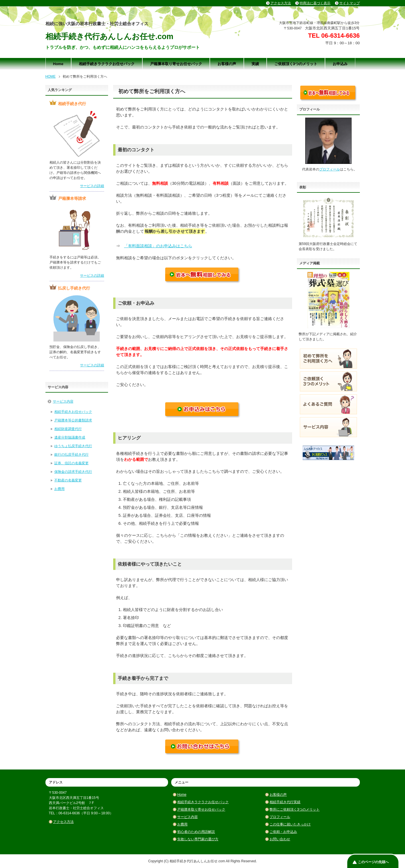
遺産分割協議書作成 (70, 437)
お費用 (59, 489)
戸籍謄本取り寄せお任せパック (176, 64)
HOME (51, 77)
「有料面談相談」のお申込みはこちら (158, 246)
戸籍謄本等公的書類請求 (73, 420)
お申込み (340, 64)
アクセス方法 (63, 822)
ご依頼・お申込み (283, 832)
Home (58, 64)
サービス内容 (63, 401)
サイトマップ (350, 3)
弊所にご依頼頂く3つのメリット (295, 809)
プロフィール (330, 169)
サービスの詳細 (92, 186)
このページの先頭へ (373, 862)
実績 (255, 64)
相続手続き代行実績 (285, 802)
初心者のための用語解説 (196, 832)
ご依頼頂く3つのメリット (296, 64)
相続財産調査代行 (68, 429)
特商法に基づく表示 (315, 3)
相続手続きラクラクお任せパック (107, 64)
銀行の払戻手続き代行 (71, 455)
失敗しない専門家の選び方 (198, 839)
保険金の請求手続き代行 (73, 472)
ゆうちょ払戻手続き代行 (73, 446)
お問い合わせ (280, 839)
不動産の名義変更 (68, 480)
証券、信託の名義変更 (71, 463)
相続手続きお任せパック (73, 412)
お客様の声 (227, 64)
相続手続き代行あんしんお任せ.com (109, 37)
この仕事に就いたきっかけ (290, 824)
